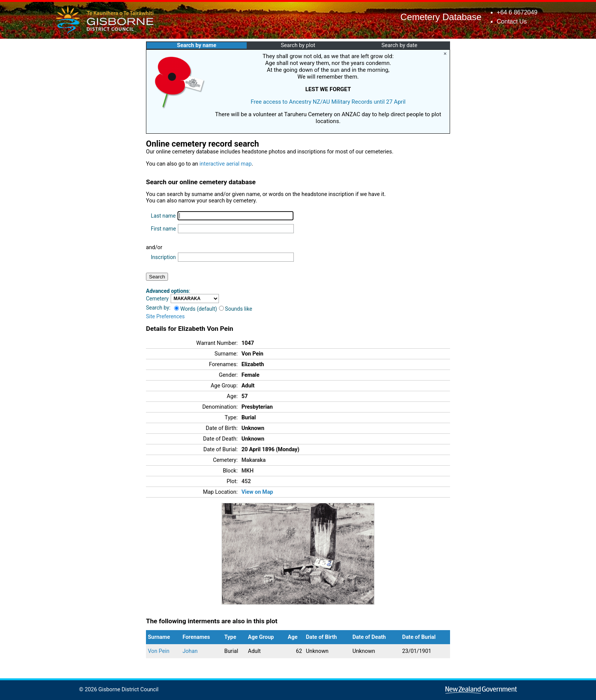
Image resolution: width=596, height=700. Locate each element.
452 (246, 481)
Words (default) (196, 309)
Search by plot (298, 45)
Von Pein (159, 651)
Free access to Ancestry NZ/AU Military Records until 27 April (328, 102)
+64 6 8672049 (517, 12)
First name (163, 229)
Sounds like (236, 309)
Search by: (158, 308)
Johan (190, 651)
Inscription (163, 257)
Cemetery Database (441, 17)
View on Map (257, 492)
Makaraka (254, 460)
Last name (163, 216)
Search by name (197, 45)
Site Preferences (165, 316)
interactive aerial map (226, 164)
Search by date (399, 45)
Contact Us (512, 21)
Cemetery (157, 299)
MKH (247, 471)
